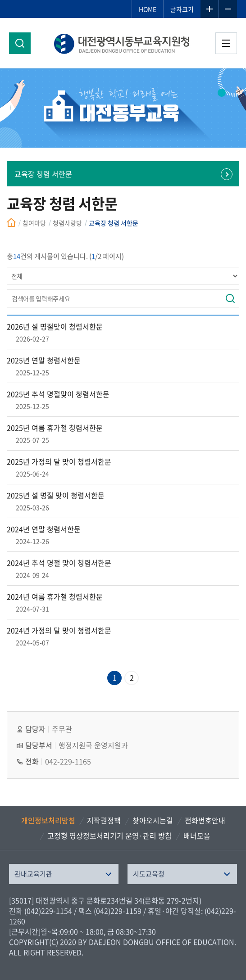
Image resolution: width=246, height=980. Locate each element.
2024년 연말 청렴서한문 (44, 529)
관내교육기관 (33, 874)
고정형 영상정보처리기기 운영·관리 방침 (109, 835)
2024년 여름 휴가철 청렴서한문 (55, 596)
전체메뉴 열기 (226, 43)
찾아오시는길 (153, 820)
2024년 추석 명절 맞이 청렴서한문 (59, 563)
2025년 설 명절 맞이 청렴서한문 (56, 495)
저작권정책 (104, 820)
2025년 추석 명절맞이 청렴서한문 (58, 394)
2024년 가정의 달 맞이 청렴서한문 (59, 630)
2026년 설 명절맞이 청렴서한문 (55, 326)
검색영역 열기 (20, 43)
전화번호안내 (205, 820)
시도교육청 (149, 874)
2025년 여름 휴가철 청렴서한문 (55, 428)
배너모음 (197, 835)
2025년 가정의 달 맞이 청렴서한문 (59, 461)
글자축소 (228, 9)
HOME (148, 9)
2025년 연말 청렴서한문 (44, 360)
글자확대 (210, 9)
